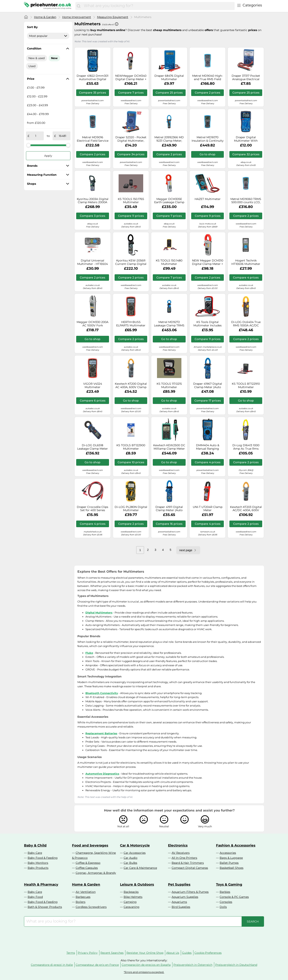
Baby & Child (35, 845)
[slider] (28, 145)
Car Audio (130, 858)
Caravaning (131, 907)
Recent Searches (112, 953)
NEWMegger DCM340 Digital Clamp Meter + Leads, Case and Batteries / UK (131, 78)
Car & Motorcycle (135, 845)
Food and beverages (90, 845)
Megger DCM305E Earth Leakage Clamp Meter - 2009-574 (169, 201)
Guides (187, 953)
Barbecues (83, 897)
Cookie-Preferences (208, 953)
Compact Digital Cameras (190, 868)
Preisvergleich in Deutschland (236, 965)
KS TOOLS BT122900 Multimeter (131, 447)
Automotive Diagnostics (102, 774)
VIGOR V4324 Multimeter (93, 386)
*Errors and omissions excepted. (144, 972)
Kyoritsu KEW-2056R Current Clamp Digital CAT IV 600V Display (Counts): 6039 (131, 262)
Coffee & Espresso (88, 863)
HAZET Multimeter (208, 199)
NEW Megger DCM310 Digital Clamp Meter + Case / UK (208, 262)
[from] (36, 136)
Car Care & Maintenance (140, 868)
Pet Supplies (179, 884)
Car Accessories (135, 853)
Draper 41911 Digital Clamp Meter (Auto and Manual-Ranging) (169, 509)
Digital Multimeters (99, 613)
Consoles (226, 902)
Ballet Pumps (229, 863)
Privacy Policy (88, 953)
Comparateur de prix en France (97, 965)
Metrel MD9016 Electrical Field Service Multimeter (93, 139)
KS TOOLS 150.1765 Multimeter (131, 201)
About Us (173, 953)
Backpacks (131, 892)
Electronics (178, 845)
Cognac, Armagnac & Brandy (96, 873)
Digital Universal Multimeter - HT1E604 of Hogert (92, 262)
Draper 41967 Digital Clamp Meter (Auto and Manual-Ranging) (207, 386)
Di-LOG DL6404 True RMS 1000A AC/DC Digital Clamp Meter (246, 324)
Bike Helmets (133, 897)
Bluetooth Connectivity (102, 693)
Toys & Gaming (229, 884)
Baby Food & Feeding (43, 858)
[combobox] (158, 6)
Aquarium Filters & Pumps (190, 892)
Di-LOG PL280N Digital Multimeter (131, 509)
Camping (130, 902)
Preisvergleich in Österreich (193, 965)
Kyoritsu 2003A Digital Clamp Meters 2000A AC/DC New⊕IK (93, 201)
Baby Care (35, 853)
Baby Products (38, 868)
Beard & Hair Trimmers (188, 863)
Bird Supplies (181, 907)
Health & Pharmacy (41, 884)
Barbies (225, 892)
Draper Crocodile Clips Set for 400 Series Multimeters (92, 509)
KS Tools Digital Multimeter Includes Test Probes (207, 324)
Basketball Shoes (231, 868)
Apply (48, 156)
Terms (71, 953)
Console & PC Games (234, 897)
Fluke (89, 653)
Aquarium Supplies (185, 897)
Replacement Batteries (101, 733)
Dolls (223, 907)
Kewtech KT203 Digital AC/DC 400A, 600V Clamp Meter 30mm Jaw (246, 509)
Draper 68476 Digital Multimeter (169, 78)
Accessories (228, 853)
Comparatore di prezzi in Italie (52, 965)
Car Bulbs (130, 863)
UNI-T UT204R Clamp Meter (208, 509)
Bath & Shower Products (45, 907)
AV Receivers (181, 853)
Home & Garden (45, 17)
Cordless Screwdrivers (91, 907)
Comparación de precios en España (146, 965)
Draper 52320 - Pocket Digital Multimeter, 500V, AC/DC (131, 139)
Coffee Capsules (87, 868)
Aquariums (179, 902)
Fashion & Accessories (236, 845)
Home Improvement (77, 17)
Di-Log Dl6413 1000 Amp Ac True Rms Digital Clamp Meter (246, 447)
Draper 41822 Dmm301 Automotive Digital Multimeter (92, 78)
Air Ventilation (86, 892)
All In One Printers (184, 858)
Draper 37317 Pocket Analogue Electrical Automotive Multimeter (246, 78)
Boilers (80, 902)
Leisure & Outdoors (137, 884)
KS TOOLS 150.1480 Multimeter (169, 262)
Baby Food (35, 897)
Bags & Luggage (231, 858)
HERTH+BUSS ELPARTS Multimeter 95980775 (131, 324)
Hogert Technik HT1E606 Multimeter (246, 262)
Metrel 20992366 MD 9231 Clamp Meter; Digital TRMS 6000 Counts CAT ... (169, 139)
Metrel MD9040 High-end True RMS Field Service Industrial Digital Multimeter (207, 78)
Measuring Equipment (113, 17)
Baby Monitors (38, 863)
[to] (62, 136)
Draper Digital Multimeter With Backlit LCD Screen (246, 139)
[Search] (79, 6)
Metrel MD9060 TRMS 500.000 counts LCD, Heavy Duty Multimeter (246, 201)
